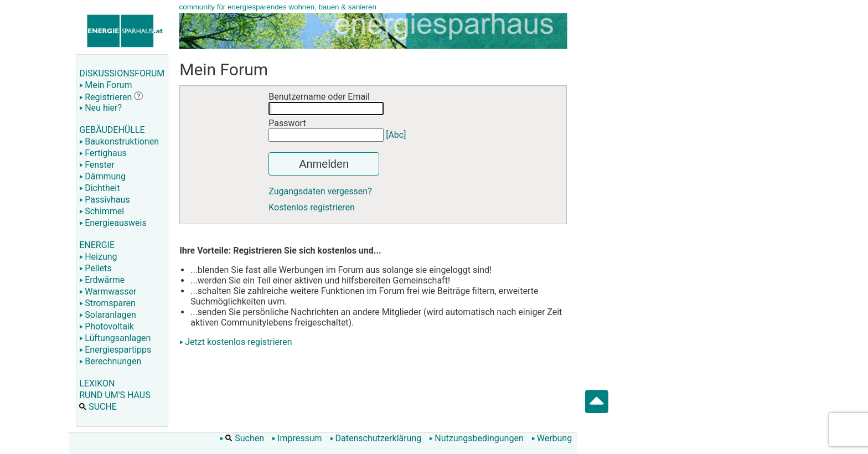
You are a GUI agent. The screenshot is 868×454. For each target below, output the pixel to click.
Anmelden (324, 164)
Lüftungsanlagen (115, 338)
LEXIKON (97, 383)
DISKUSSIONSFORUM (122, 73)
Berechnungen (110, 361)
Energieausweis (113, 223)
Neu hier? (100, 108)
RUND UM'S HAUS (115, 395)
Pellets (95, 268)
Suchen (242, 438)
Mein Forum (105, 85)
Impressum (297, 438)
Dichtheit (99, 188)
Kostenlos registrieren (312, 207)
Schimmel (102, 211)
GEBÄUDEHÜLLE (112, 130)
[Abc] (396, 135)
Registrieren (105, 97)
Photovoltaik (107, 326)
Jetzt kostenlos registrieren (239, 342)
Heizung (98, 257)
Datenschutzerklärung (376, 438)
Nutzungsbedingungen (476, 438)
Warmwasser (108, 292)
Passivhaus (104, 200)
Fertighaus (103, 153)
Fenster (97, 165)
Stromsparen (107, 303)
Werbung (552, 438)
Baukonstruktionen (119, 141)
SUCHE (98, 407)
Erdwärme (102, 280)
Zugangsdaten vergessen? (320, 191)
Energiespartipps (115, 350)
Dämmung (102, 176)
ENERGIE (97, 245)
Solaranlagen (108, 315)
